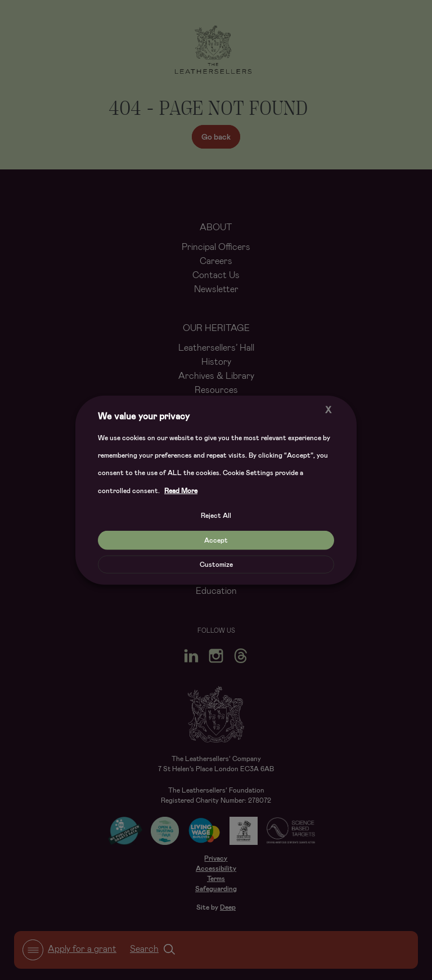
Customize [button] (216, 565)
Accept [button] (216, 540)
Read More (181, 491)
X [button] (328, 410)
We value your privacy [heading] (144, 416)
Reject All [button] (216, 516)
